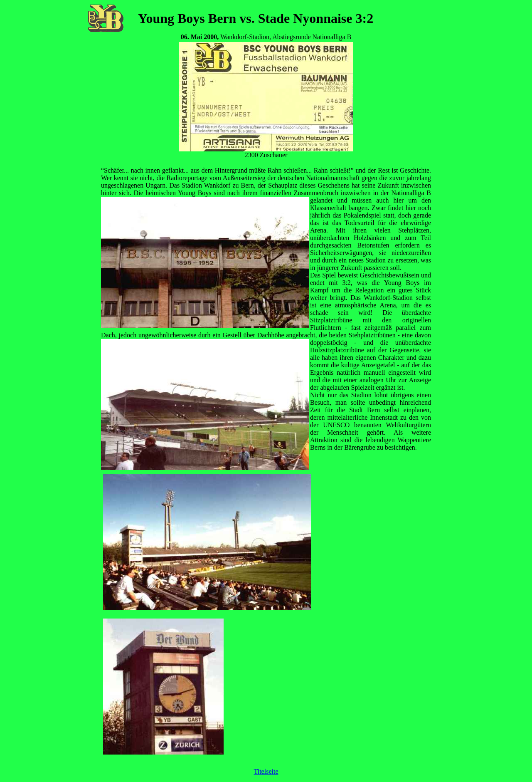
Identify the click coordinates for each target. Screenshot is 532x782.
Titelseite (266, 771)
